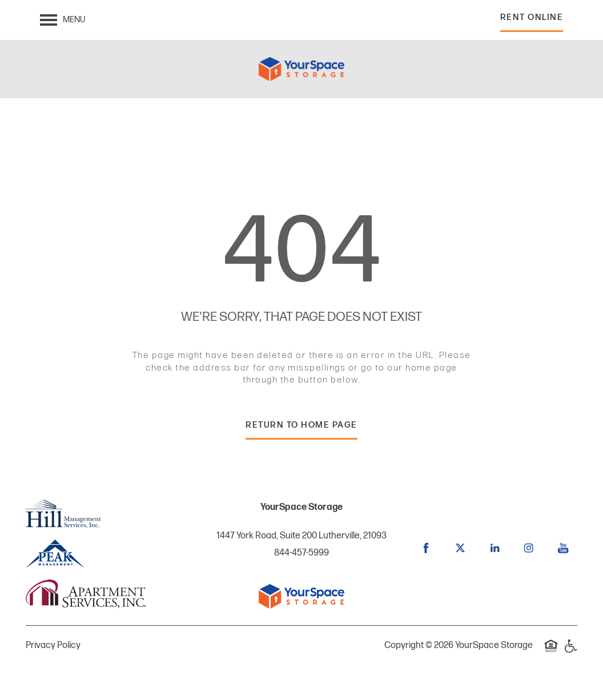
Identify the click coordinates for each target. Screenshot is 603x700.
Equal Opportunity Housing (551, 652)
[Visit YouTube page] (563, 548)
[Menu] (63, 20)
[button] (532, 20)
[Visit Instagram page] (529, 548)
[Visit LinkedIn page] (495, 548)
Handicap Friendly (570, 652)
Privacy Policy (53, 645)
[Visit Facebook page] (426, 548)
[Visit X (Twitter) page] (460, 548)
